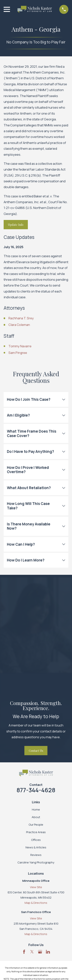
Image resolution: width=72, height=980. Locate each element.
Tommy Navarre (20, 346)
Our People (36, 825)
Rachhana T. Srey (21, 318)
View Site (36, 887)
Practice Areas (36, 832)
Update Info (16, 225)
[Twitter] (32, 952)
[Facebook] (24, 952)
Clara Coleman (19, 325)
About (36, 817)
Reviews (36, 855)
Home (36, 810)
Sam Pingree (18, 353)
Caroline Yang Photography (36, 862)
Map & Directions (36, 903)
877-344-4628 (36, 790)
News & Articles (36, 847)
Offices (36, 840)
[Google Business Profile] (40, 952)
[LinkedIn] (48, 952)
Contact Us (36, 751)
